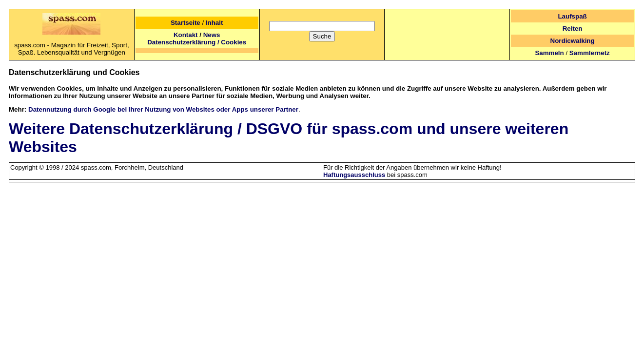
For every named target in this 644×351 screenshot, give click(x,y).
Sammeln (549, 53)
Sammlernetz (590, 53)
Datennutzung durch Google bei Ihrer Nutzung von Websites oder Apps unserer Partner (163, 109)
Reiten (573, 29)
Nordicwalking (573, 41)
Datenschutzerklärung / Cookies (197, 42)
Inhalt (215, 23)
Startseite (185, 23)
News (212, 35)
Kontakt (186, 35)
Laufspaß (572, 16)
